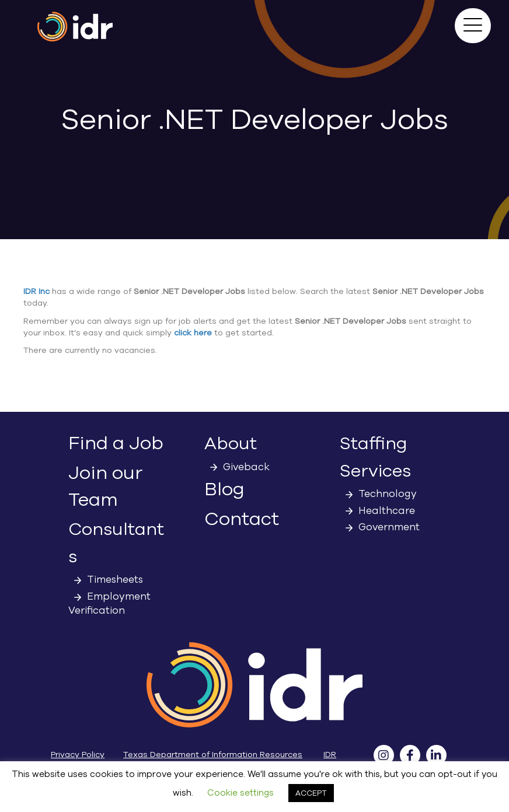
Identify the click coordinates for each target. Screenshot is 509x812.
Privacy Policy (78, 755)
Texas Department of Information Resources (213, 755)
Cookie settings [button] (240, 793)
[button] (473, 26)
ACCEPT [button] (311, 793)
